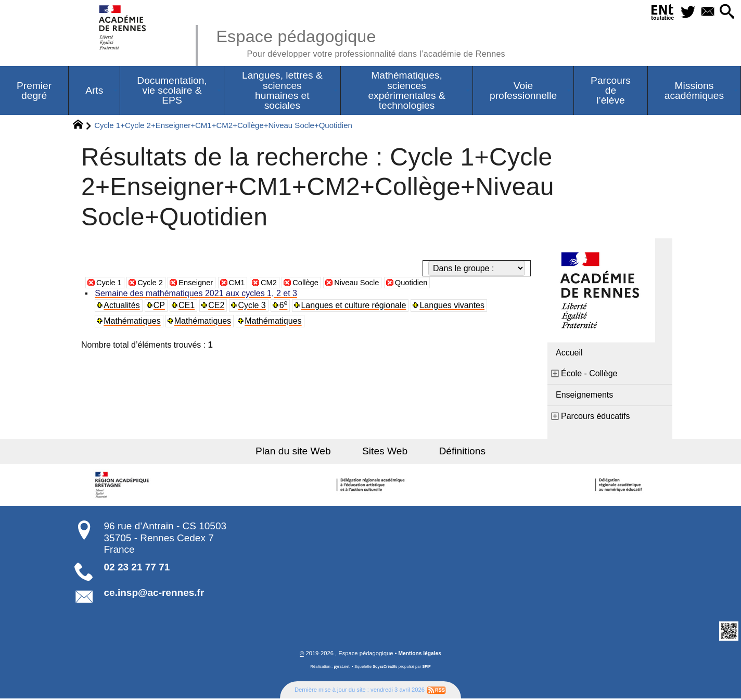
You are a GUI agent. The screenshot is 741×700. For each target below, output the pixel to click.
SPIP (428, 668)
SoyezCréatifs (386, 668)
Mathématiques (133, 322)
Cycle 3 (254, 306)
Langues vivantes (455, 306)
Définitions (454, 452)
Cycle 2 (154, 283)
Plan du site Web (302, 452)
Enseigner (202, 283)
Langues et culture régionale (356, 306)
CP (160, 306)
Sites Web (385, 452)
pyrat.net (340, 668)
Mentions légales (420, 655)
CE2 (218, 306)
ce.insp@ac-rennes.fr (154, 594)
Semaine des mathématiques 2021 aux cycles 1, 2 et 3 (197, 294)
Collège (318, 283)
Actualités (123, 306)
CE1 (188, 306)
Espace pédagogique (374, 42)
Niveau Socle (372, 283)
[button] (726, 12)
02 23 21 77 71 (137, 568)
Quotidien (431, 283)
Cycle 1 (110, 283)
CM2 (279, 283)
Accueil (569, 354)
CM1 (246, 283)
